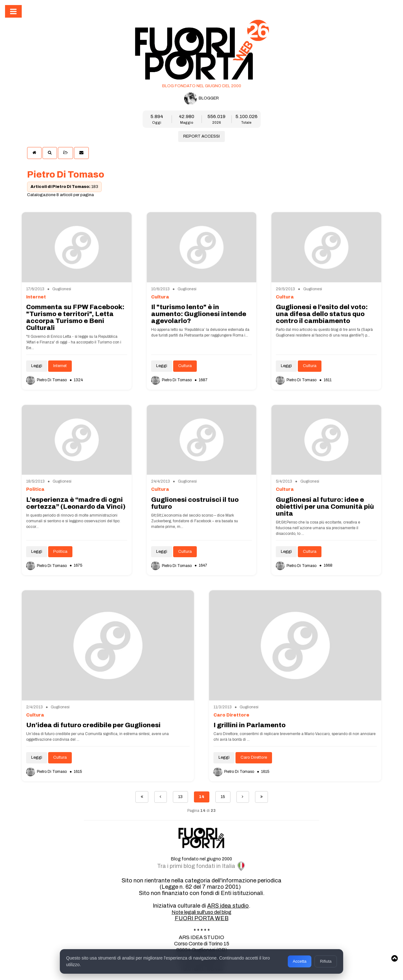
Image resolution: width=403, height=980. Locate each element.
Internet (60, 366)
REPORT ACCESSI (201, 136)
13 (180, 797)
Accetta (300, 961)
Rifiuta (326, 961)
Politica (60, 552)
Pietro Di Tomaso (47, 380)
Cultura (185, 366)
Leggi (37, 366)
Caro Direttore (254, 757)
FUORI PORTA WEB (202, 918)
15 (223, 797)
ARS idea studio (228, 906)
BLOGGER (201, 99)
